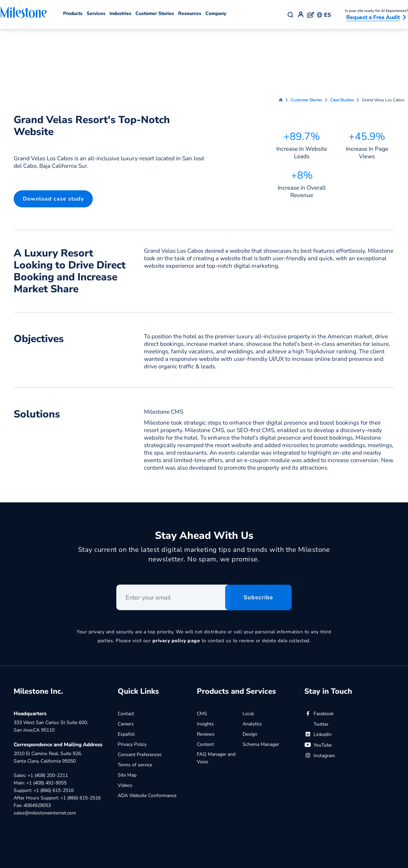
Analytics (252, 658)
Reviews (206, 669)
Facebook (319, 648)
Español (126, 669)
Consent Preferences (140, 689)
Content (205, 679)
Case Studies (342, 34)
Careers (126, 658)
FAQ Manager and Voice (216, 693)
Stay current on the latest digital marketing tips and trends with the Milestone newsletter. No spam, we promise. (204, 490)
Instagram (320, 690)
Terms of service (135, 699)
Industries (120, 13)
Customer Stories (155, 13)
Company (216, 13)
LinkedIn (318, 669)
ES (324, 15)
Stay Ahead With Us (204, 472)
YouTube (318, 680)
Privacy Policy (132, 679)
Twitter (316, 659)
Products (73, 13)
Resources (190, 13)
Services (96, 13)
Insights (205, 658)
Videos (125, 720)
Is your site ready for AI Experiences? (376, 11)
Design (250, 669)
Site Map (127, 710)
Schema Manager (261, 679)
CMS (202, 648)
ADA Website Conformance (147, 730)
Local (248, 648)
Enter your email (116, 521)
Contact (126, 648)
